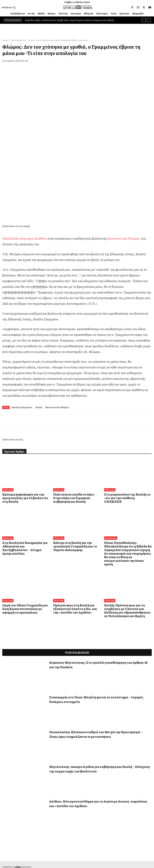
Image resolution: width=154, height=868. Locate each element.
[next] (149, 20)
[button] (9, 7)
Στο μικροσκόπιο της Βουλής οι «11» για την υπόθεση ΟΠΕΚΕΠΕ (128, 421)
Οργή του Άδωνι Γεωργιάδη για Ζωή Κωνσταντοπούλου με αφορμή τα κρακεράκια (24, 520)
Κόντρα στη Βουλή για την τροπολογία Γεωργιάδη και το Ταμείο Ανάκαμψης (76, 465)
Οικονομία (110, 459)
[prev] (144, 20)
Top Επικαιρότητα (18, 40)
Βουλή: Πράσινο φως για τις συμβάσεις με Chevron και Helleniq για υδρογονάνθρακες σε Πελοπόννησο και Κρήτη (128, 522)
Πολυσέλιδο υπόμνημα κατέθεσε (25, 163)
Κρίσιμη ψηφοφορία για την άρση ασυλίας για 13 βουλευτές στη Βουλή (24, 421)
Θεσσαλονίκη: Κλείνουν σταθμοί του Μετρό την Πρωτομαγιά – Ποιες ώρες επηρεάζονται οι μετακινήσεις (96, 645)
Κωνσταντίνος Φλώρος (123, 163)
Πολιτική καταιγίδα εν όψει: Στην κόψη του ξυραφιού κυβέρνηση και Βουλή (76, 421)
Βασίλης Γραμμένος (22, 332)
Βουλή (39, 332)
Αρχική (5, 40)
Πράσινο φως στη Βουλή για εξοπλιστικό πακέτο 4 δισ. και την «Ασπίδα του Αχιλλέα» (73, 520)
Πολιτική (7, 415)
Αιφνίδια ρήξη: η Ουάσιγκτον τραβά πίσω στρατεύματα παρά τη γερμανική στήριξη (69, 20)
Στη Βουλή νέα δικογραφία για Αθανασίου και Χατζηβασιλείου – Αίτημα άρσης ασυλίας (22, 467)
